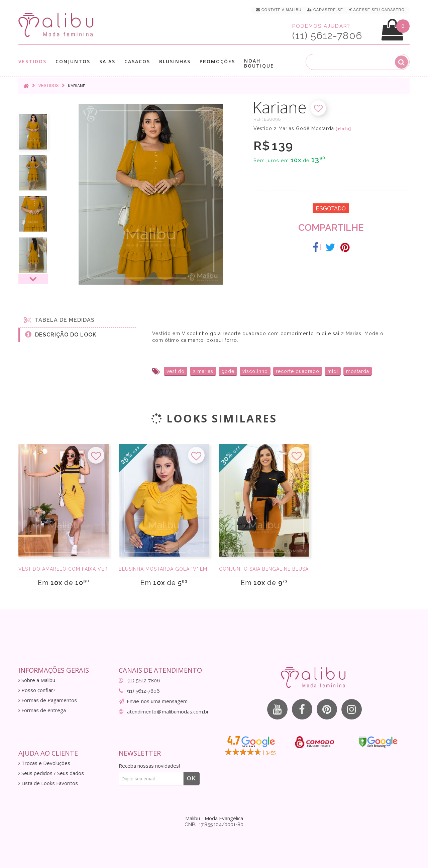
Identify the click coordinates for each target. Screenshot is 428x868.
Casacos (137, 61)
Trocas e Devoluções (44, 763)
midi (333, 371)
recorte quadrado (298, 371)
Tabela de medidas (59, 320)
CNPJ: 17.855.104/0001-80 (214, 825)
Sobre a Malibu (37, 680)
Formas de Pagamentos (48, 700)
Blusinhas (175, 61)
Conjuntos (73, 61)
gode (228, 371)
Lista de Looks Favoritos (48, 783)
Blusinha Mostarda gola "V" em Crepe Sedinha (164, 569)
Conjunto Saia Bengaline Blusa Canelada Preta (264, 569)
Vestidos (32, 61)
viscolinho (255, 371)
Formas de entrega (42, 710)
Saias (107, 61)
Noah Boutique (259, 63)
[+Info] (343, 129)
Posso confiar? (37, 690)
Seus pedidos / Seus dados (51, 773)
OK (192, 779)
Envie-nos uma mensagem (157, 701)
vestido (176, 371)
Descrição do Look (61, 334)
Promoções (217, 61)
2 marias (203, 371)
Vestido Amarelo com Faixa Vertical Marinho (64, 569)
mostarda (358, 371)
